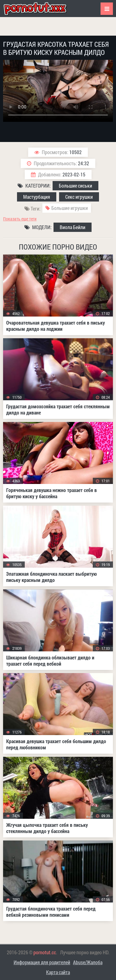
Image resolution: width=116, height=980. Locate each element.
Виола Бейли (73, 227)
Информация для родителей (42, 962)
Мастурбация (37, 197)
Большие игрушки (70, 208)
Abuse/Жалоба (88, 962)
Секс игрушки (79, 197)
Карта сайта (58, 972)
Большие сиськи (75, 186)
